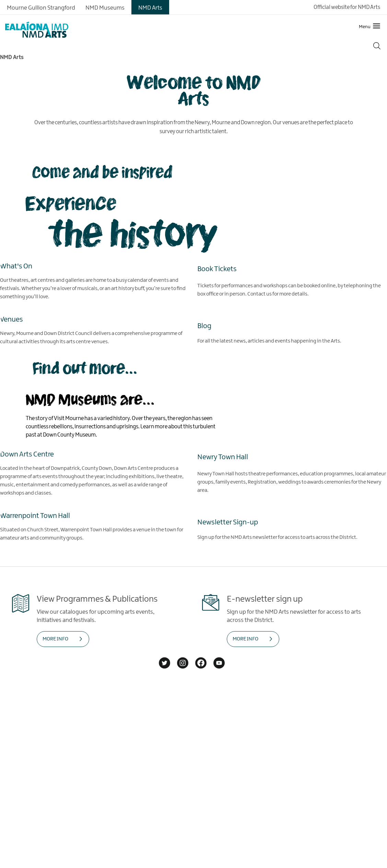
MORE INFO (55, 639)
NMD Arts (150, 8)
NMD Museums (105, 8)
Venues (11, 319)
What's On (16, 266)
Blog (204, 326)
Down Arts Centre (27, 454)
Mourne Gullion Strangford (41, 8)
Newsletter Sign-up (228, 522)
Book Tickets (217, 269)
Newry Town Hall (223, 457)
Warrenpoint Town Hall (35, 516)
